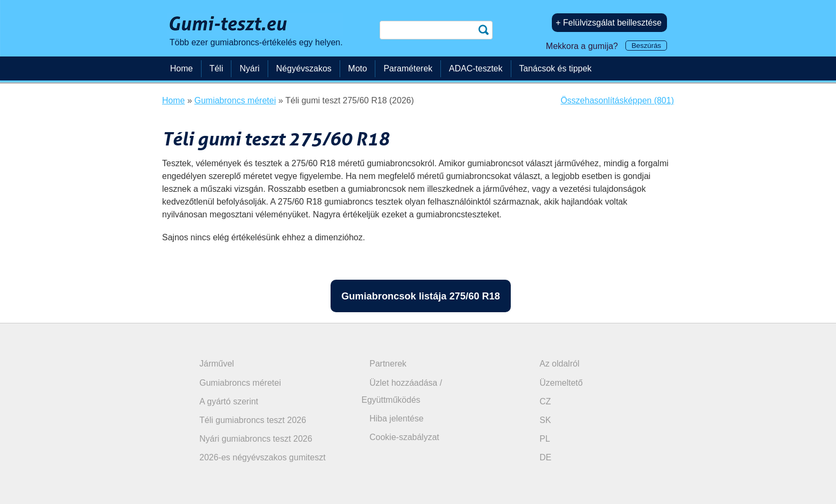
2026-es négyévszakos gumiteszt (263, 457)
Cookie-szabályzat (404, 437)
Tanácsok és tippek (556, 68)
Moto (358, 68)
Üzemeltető (561, 383)
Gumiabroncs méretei (240, 383)
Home (182, 68)
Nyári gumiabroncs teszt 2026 (256, 439)
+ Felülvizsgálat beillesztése (609, 23)
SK (545, 420)
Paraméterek (408, 68)
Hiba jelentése (396, 418)
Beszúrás (646, 46)
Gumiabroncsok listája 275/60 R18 (420, 296)
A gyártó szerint (229, 401)
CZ (545, 401)
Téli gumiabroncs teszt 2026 (253, 420)
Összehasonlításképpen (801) (617, 100)
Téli (216, 68)
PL (545, 439)
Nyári (249, 68)
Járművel (217, 364)
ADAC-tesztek (476, 68)
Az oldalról (560, 364)
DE (545, 457)
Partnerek (388, 364)
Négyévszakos (304, 68)
